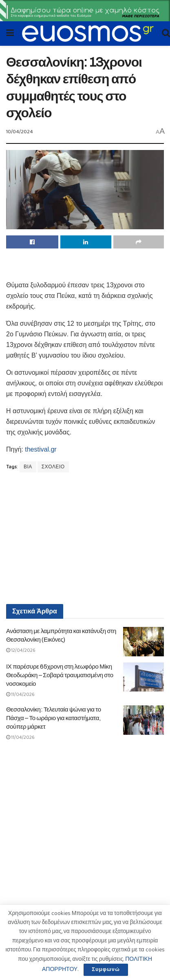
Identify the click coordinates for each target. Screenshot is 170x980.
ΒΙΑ (28, 467)
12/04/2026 (21, 650)
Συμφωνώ (106, 970)
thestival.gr (41, 449)
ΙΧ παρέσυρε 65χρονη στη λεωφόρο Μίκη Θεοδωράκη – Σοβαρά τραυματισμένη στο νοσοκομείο (60, 675)
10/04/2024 (20, 132)
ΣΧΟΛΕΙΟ (53, 467)
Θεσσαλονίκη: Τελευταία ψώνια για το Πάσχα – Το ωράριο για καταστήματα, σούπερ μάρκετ (54, 718)
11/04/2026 (20, 695)
